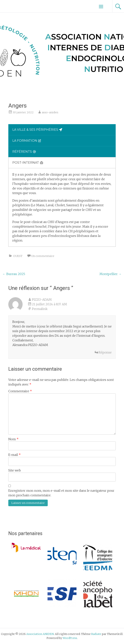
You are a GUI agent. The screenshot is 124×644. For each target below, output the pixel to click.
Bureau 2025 (14, 274)
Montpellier (110, 274)
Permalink (40, 309)
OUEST (18, 256)
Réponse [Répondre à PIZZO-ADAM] (105, 352)
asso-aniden (50, 112)
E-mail (14, 455)
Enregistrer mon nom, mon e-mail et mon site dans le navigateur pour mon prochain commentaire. (61, 493)
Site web (15, 470)
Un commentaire (43, 256)
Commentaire (20, 391)
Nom (13, 439)
